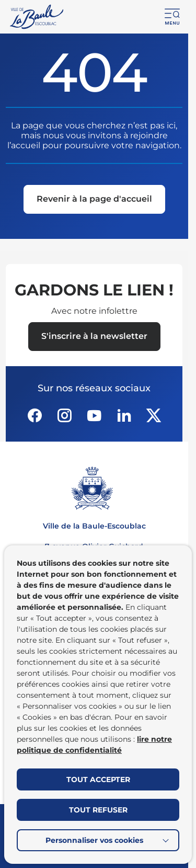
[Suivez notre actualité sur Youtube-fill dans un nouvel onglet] (94, 415)
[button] (172, 17)
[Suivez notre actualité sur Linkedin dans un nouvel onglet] (124, 415)
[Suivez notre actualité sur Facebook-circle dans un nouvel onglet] (34, 415)
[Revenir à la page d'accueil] (94, 200)
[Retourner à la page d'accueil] (37, 17)
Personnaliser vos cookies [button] (94, 840)
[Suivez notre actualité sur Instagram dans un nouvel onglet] (64, 415)
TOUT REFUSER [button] (98, 810)
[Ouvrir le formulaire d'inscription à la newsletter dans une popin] (94, 337)
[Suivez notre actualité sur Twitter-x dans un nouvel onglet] (154, 415)
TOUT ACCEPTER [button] (98, 779)
